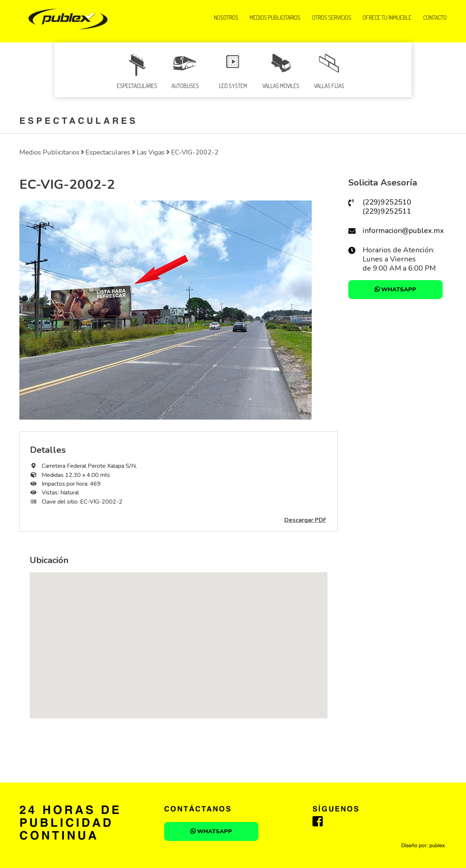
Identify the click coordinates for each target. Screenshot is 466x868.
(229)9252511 (387, 211)
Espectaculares (108, 152)
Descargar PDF (305, 520)
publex (437, 846)
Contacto (435, 18)
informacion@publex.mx (403, 231)
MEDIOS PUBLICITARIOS (275, 18)
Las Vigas (151, 152)
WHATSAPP (395, 290)
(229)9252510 (387, 202)
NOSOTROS (226, 18)
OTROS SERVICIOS (332, 18)
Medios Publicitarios (49, 152)
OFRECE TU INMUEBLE (387, 18)
